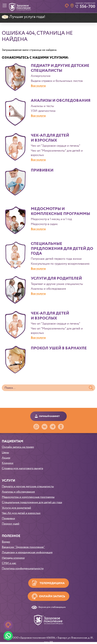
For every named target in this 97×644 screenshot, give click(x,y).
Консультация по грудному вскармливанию (60, 264)
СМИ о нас (9, 563)
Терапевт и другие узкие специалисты (57, 284)
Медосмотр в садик (44, 224)
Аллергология (41, 76)
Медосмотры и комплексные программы (60, 211)
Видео (6, 542)
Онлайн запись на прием (18, 447)
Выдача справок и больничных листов (57, 81)
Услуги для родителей (56, 279)
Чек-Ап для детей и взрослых (50, 138)
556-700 (87, 7)
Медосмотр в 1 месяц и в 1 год (51, 219)
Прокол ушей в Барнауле (59, 348)
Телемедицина (52, 583)
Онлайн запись (52, 596)
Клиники (8, 463)
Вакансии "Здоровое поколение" (23, 547)
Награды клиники (13, 558)
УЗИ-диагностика (43, 111)
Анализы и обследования (61, 101)
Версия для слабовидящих (52, 607)
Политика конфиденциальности (23, 568)
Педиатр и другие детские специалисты (60, 68)
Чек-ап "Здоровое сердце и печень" (56, 146)
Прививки (42, 170)
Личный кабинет (49, 416)
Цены (5, 452)
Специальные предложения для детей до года (62, 249)
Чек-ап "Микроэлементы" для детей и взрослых (57, 153)
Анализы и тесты (42, 106)
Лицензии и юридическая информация (27, 552)
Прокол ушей (11, 524)
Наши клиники (72, 6)
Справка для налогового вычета (22, 468)
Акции (6, 458)
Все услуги (38, 86)
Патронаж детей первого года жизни (56, 259)
